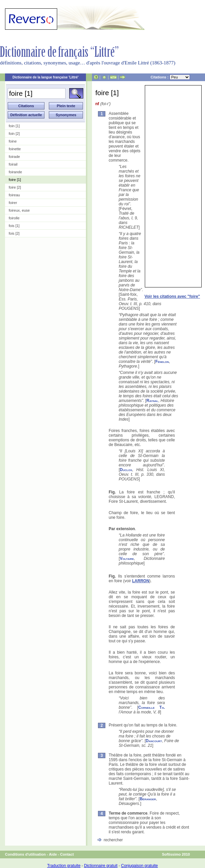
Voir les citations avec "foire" (172, 296)
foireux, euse (19, 210)
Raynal (152, 401)
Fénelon (162, 362)
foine (13, 141)
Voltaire (127, 559)
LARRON (141, 581)
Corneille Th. (151, 707)
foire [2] (15, 187)
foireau (14, 195)
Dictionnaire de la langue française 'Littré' (45, 77)
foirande (15, 172)
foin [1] (14, 126)
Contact (67, 854)
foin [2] (14, 134)
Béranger (148, 799)
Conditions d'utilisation (25, 854)
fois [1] (14, 226)
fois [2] (14, 233)
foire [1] (15, 180)
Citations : (170, 77)
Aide (53, 854)
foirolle (14, 218)
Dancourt (154, 741)
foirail (13, 164)
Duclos (126, 470)
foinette (15, 149)
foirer (13, 203)
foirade (14, 157)
